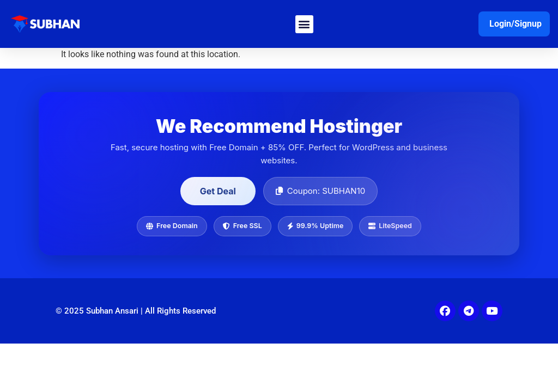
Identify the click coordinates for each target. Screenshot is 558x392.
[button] (304, 24)
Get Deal (218, 191)
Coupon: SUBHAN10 (320, 191)
